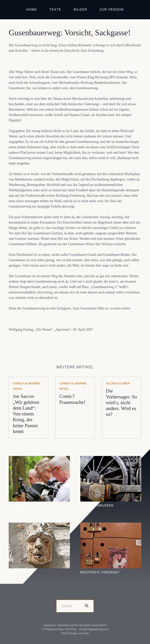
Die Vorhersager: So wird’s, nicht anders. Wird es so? (121, 402)
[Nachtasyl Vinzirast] (111, 525)
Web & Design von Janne (75, 633)
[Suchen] (75, 606)
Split (14, 572)
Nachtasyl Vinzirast (100, 572)
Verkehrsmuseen (97, 505)
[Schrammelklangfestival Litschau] (39, 459)
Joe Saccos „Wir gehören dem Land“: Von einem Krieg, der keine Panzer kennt (26, 414)
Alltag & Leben (118, 383)
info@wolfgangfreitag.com (94, 629)
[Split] (39, 525)
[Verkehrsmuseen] (111, 459)
